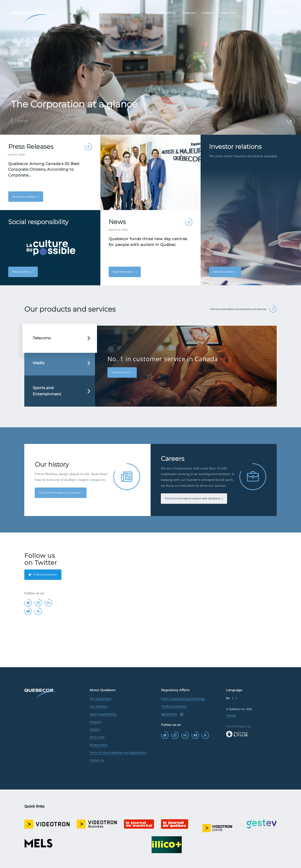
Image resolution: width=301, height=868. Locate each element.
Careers (95, 729)
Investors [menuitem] (189, 13)
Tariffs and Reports (174, 706)
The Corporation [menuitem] (101, 13)
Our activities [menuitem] (129, 13)
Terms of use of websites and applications (118, 752)
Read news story (124, 272)
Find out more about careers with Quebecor (193, 498)
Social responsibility (103, 714)
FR (273, 13)
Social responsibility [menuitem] (161, 13)
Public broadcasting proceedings (183, 699)
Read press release (25, 197)
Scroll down (20, 121)
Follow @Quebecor (43, 574)
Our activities (98, 706)
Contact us (97, 760)
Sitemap (231, 715)
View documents (224, 272)
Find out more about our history (60, 493)
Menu (286, 13)
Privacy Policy (98, 745)
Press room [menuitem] (229, 13)
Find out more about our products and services (243, 309)
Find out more (22, 272)
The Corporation (101, 699)
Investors (96, 722)
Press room (97, 737)
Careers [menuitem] (208, 13)
